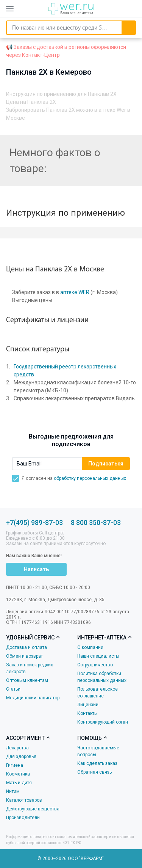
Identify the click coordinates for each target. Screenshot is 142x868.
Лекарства (17, 748)
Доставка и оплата (27, 647)
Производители (23, 818)
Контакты (87, 713)
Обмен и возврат (24, 656)
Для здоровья (21, 757)
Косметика (18, 774)
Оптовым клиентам (27, 680)
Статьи (13, 689)
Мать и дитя (19, 783)
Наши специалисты (98, 656)
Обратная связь (94, 772)
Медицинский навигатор (33, 698)
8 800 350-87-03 (96, 523)
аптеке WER (75, 292)
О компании (90, 647)
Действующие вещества (33, 809)
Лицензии (88, 705)
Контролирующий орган (103, 722)
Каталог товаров (24, 800)
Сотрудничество (95, 665)
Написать (36, 569)
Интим (13, 791)
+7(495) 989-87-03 (34, 523)
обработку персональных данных (90, 478)
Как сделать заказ (97, 763)
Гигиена (15, 765)
